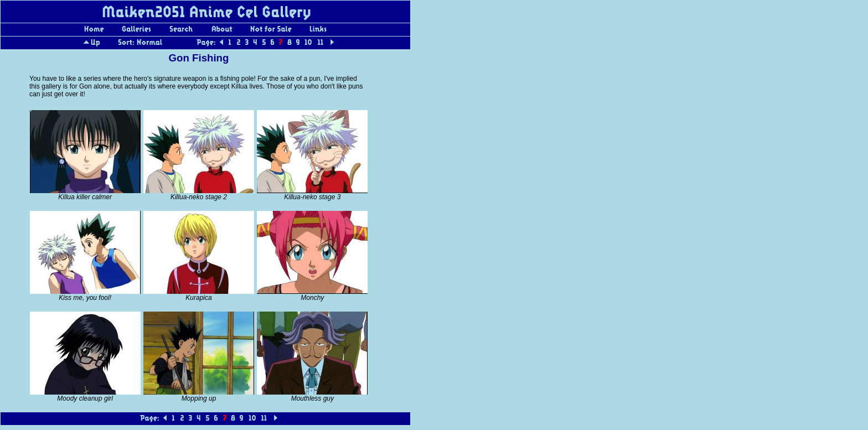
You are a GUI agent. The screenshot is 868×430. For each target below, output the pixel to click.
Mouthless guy (312, 398)
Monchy (312, 298)
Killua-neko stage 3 (312, 197)
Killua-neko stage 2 (199, 197)
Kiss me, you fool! (85, 298)
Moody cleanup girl (85, 398)
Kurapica (198, 298)
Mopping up (199, 398)
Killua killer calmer (85, 197)
